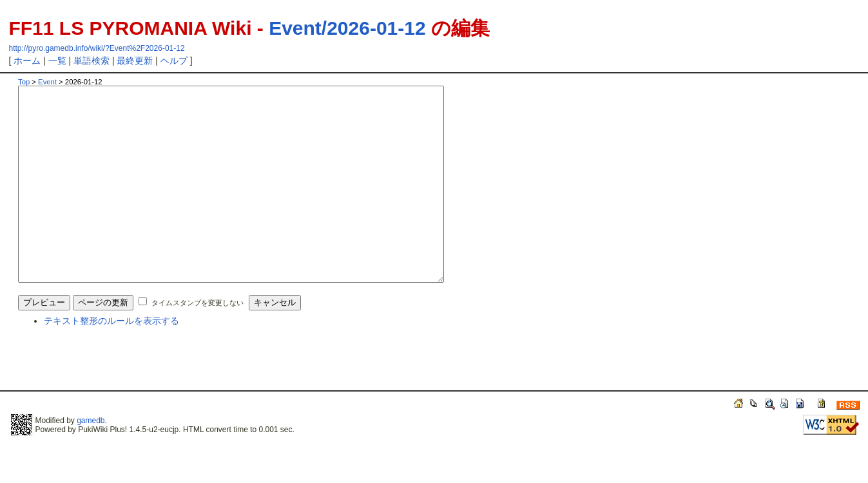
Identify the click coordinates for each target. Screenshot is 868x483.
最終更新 (135, 61)
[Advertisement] (169, 403)
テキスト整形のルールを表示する (111, 359)
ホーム (27, 61)
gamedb (91, 459)
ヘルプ (174, 61)
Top (24, 82)
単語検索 (92, 61)
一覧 (57, 61)
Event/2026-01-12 (347, 28)
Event (47, 82)
